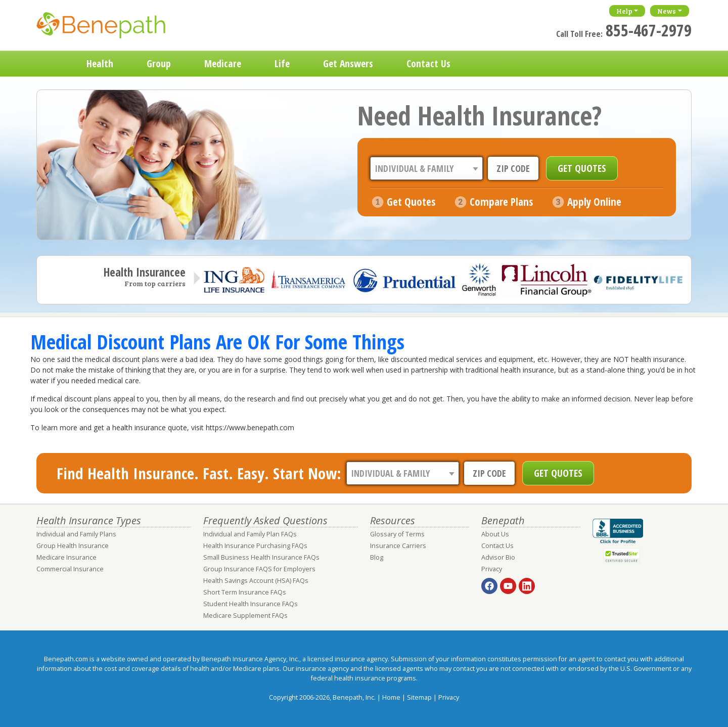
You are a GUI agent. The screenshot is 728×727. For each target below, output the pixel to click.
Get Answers (348, 63)
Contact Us (428, 63)
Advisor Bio (498, 557)
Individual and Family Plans (76, 534)
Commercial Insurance (70, 569)
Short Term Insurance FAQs (245, 592)
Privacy (492, 569)
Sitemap (419, 697)
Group (159, 63)
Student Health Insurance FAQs (251, 604)
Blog (377, 557)
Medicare (223, 63)
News (667, 11)
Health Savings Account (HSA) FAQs (256, 581)
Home (53, 64)
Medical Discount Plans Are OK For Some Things (217, 342)
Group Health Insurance (73, 546)
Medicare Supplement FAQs (245, 616)
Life (282, 63)
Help (624, 11)
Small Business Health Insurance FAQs (261, 557)
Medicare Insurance (66, 557)
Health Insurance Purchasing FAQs (255, 546)
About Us (495, 534)
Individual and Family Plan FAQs (250, 534)
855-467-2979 (649, 30)
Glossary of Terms (397, 534)
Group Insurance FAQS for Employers (259, 569)
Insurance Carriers (398, 546)
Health (100, 63)
